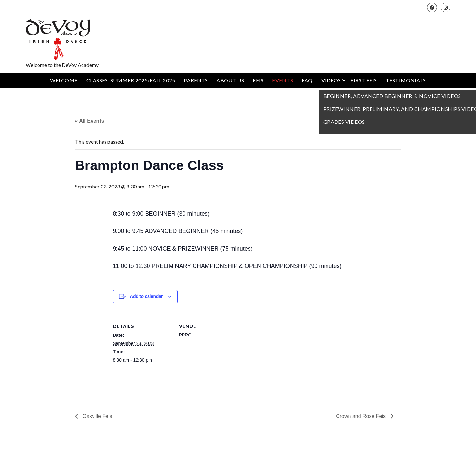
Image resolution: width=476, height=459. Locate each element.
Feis (258, 80)
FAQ (307, 80)
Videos (331, 80)
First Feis (364, 80)
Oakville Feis (97, 416)
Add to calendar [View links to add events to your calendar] (146, 296)
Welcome (64, 80)
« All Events (90, 121)
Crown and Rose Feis (361, 416)
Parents (196, 80)
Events (282, 80)
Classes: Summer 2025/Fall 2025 (131, 80)
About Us (230, 80)
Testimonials (406, 80)
